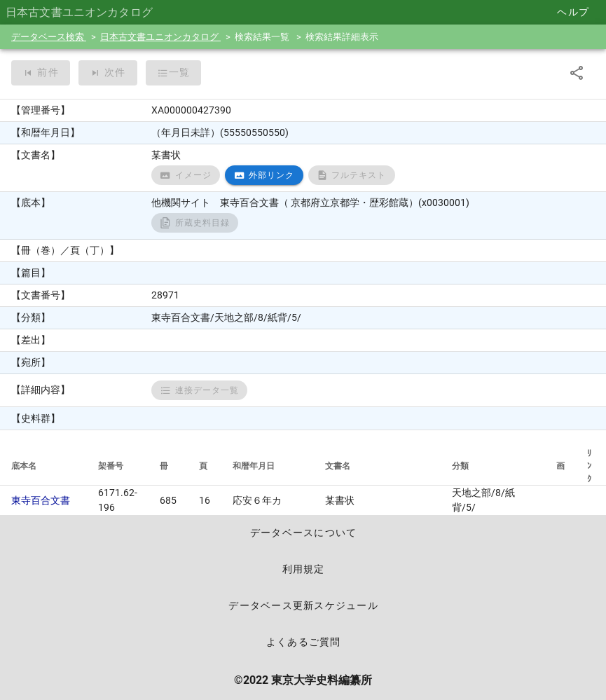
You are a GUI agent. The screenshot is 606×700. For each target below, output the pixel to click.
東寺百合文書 (41, 500)
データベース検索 (49, 37)
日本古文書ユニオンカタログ (160, 37)
